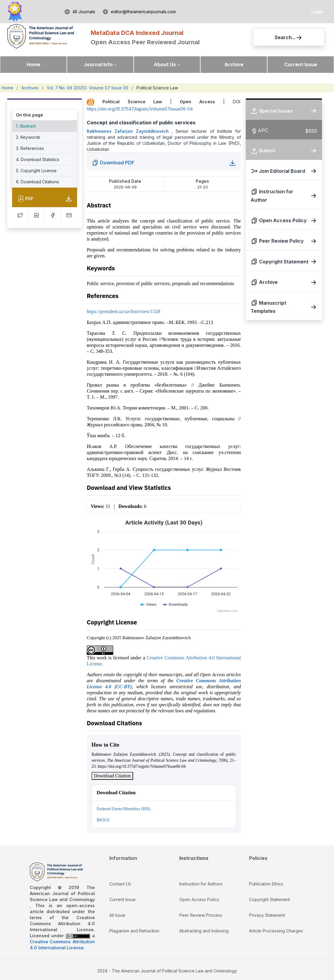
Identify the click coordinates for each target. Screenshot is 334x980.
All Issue (117, 915)
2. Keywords (28, 137)
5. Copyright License (36, 171)
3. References (30, 148)
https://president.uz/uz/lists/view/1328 (123, 311)
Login (317, 12)
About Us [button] (165, 64)
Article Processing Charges (276, 931)
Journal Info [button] (98, 64)
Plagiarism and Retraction (134, 931)
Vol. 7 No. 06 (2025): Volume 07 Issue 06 (87, 88)
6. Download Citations (37, 182)
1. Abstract (26, 126)
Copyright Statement (269, 899)
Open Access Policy (199, 899)
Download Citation (112, 776)
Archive (234, 64)
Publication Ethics (266, 884)
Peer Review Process (201, 915)
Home (33, 64)
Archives (30, 88)
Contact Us (120, 884)
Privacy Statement (267, 915)
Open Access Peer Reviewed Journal (145, 42)
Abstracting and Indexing (204, 931)
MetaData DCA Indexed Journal (137, 33)
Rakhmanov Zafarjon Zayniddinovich (129, 131)
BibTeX (103, 820)
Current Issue (301, 64)
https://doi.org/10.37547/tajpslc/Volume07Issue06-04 (140, 109)
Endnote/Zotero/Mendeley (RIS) (123, 809)
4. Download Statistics (38, 159)
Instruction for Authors (201, 884)
